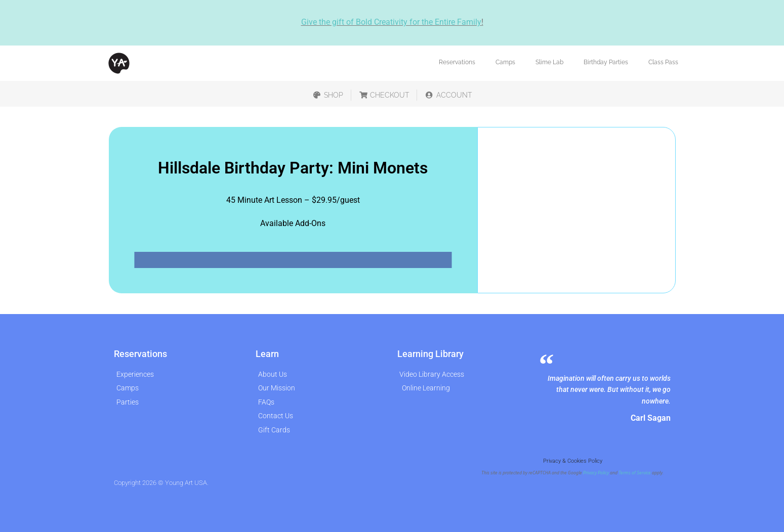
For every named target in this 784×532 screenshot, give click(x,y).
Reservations (457, 62)
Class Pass (663, 62)
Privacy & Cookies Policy (573, 461)
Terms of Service (635, 473)
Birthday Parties (606, 62)
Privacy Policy (596, 473)
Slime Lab (549, 62)
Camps (505, 62)
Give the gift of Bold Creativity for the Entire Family (391, 22)
